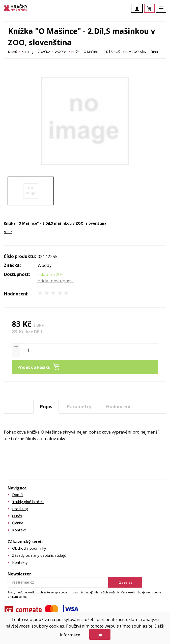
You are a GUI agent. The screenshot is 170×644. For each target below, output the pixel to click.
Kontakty (20, 562)
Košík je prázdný (154, 9)
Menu (164, 11)
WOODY (61, 52)
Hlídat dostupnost (56, 281)
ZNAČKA (44, 52)
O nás (17, 516)
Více (8, 232)
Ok (100, 635)
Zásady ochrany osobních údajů (39, 555)
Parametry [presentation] (79, 406)
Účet (138, 9)
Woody (45, 265)
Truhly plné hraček (28, 502)
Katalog (27, 52)
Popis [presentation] (46, 406)
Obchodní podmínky (29, 548)
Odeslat (125, 583)
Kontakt (19, 530)
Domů (13, 52)
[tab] (46, 407)
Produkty (20, 509)
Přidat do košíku (34, 367)
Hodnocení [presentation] (118, 406)
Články (18, 523)
